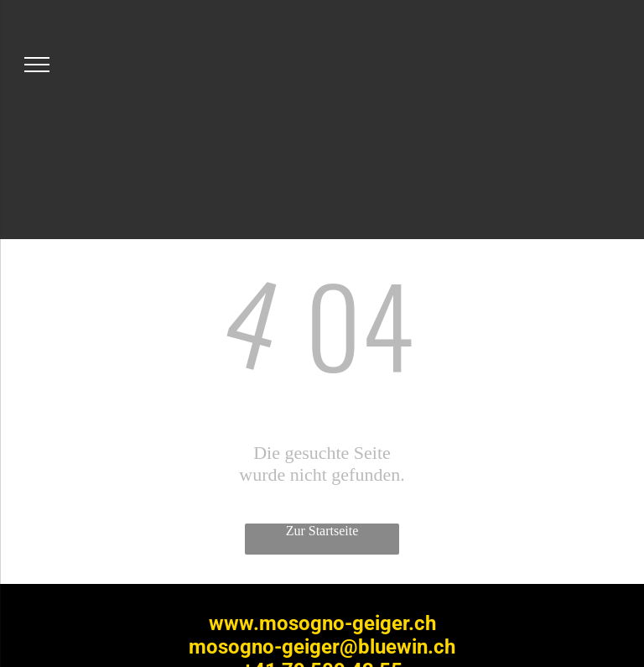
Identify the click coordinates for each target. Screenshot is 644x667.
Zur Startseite (322, 531)
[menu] (37, 65)
